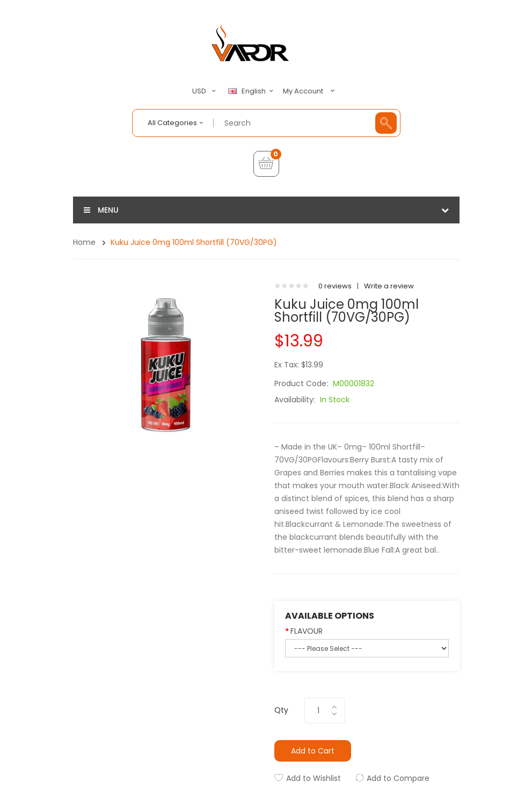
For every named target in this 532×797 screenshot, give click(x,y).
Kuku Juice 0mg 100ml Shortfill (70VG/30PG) (194, 242)
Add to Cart (313, 751)
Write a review (389, 286)
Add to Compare (398, 778)
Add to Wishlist (314, 778)
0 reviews (335, 286)
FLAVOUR (307, 631)
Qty (281, 710)
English (252, 91)
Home (84, 242)
